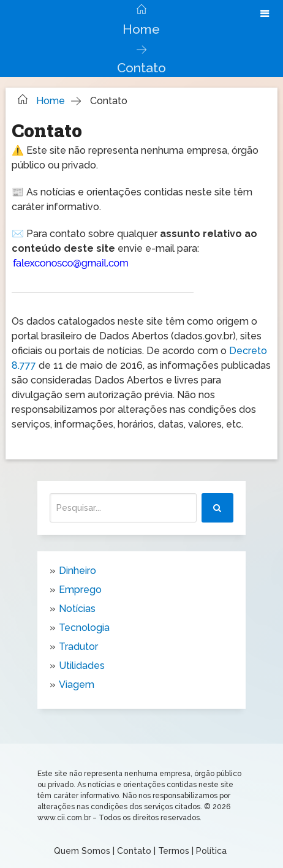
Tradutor (78, 647)
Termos (174, 851)
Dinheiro (77, 571)
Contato (134, 851)
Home (141, 29)
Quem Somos (82, 851)
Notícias (77, 609)
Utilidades (82, 666)
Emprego (80, 590)
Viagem (77, 685)
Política (211, 851)
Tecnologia (84, 628)
